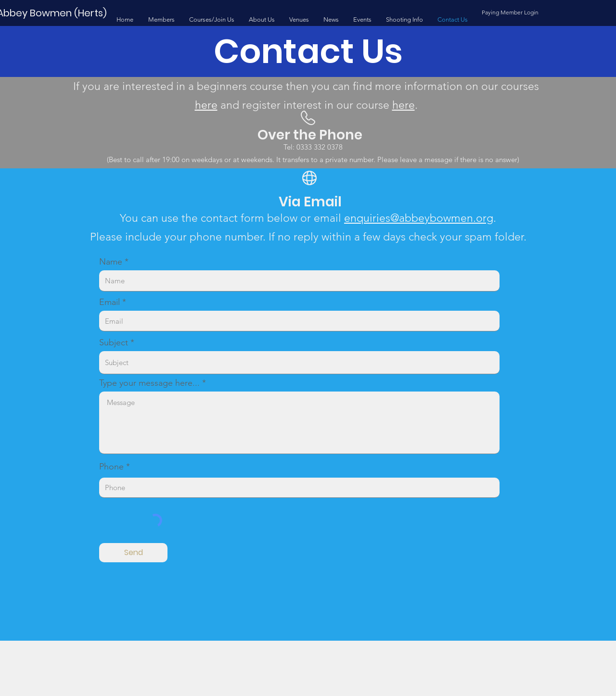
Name (111, 262)
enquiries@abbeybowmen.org (419, 218)
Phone (111, 467)
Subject (114, 342)
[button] (161, 19)
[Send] (133, 553)
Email (109, 302)
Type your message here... (149, 383)
